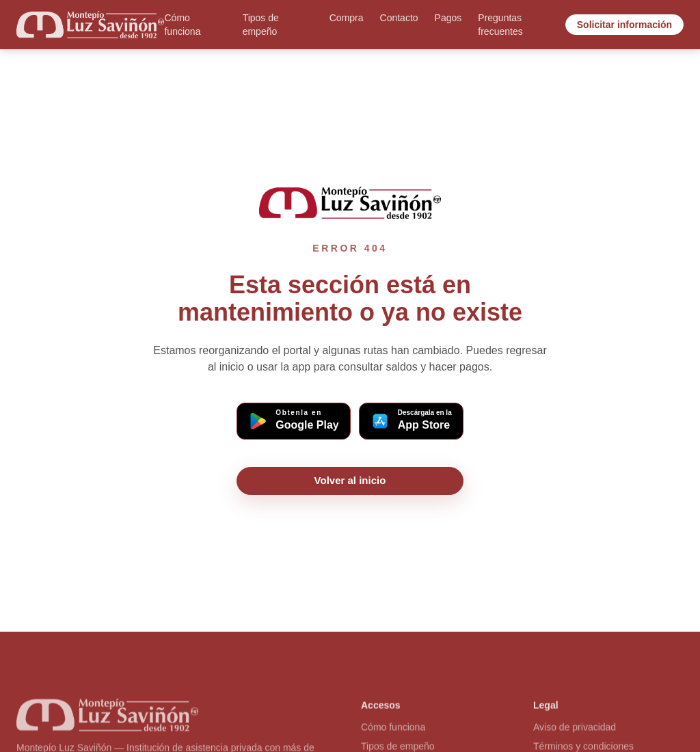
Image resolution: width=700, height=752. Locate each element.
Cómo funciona (182, 25)
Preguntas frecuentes (500, 25)
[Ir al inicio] (90, 25)
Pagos (448, 18)
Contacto (399, 18)
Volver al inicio (350, 480)
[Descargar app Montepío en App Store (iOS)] (411, 421)
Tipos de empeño (261, 25)
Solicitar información (624, 25)
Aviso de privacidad (575, 729)
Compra (347, 18)
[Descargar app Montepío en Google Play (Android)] (293, 421)
